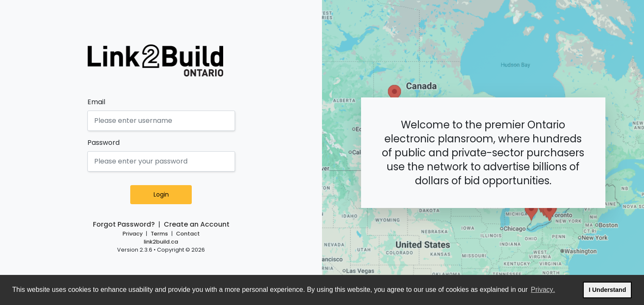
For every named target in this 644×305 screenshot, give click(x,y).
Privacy (133, 234)
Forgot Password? (124, 224)
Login (172, 194)
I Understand (610, 289)
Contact (188, 234)
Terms (159, 234)
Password (104, 143)
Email (96, 102)
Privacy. (543, 289)
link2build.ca (161, 242)
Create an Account (197, 224)
